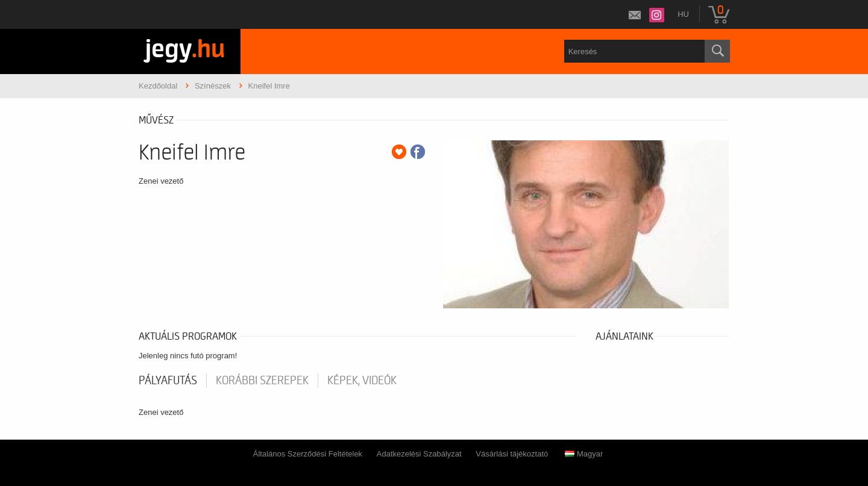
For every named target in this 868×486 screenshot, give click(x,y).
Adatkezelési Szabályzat (419, 454)
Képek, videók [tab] (362, 381)
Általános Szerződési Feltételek (308, 454)
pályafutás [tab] (168, 381)
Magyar (584, 454)
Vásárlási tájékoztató (512, 454)
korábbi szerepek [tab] (262, 381)
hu (683, 14)
